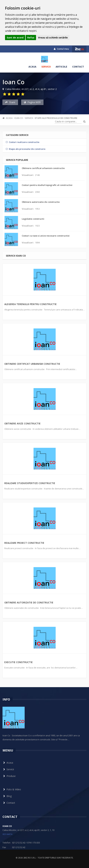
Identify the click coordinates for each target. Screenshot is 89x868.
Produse (9, 776)
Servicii (46, 67)
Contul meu (61, 49)
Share (10, 102)
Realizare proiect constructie (24, 543)
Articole (61, 67)
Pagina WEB (32, 102)
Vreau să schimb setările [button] (53, 38)
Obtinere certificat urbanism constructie (32, 364)
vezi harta (7, 834)
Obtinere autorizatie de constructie (29, 602)
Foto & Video (12, 789)
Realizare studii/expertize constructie (30, 483)
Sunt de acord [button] (15, 38)
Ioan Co (19, 118)
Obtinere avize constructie (22, 423)
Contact (78, 67)
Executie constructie (19, 662)
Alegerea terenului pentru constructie (31, 304)
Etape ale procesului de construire (56, 118)
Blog (7, 796)
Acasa (32, 67)
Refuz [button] (31, 38)
